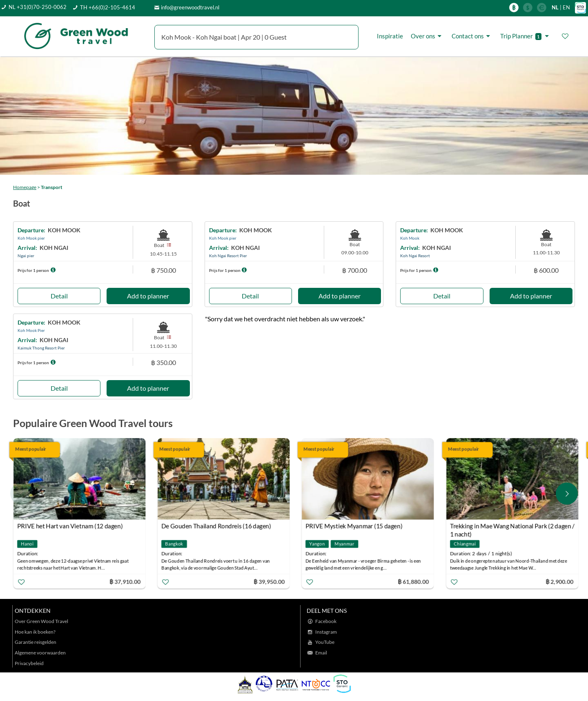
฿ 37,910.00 (125, 581)
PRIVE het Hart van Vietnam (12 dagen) (71, 526)
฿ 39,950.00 (270, 581)
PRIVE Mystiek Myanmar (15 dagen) (355, 526)
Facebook (326, 621)
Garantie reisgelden (36, 642)
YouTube (325, 642)
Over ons (427, 36)
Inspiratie (390, 36)
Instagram (326, 632)
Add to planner (148, 296)
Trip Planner (526, 36)
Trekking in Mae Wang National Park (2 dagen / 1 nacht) (513, 527)
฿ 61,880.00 (414, 581)
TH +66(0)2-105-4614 (108, 7)
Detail (59, 296)
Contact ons (472, 36)
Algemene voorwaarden (40, 653)
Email (321, 653)
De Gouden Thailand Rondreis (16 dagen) (217, 526)
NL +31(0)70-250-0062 (38, 7)
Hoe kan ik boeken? (35, 632)
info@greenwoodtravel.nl (190, 7)
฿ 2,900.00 (560, 581)
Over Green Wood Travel (41, 621)
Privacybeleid (29, 663)
